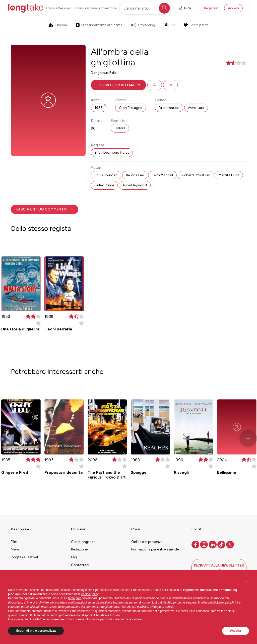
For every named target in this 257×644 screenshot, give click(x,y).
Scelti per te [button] (196, 25)
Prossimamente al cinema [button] (99, 25)
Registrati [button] (212, 8)
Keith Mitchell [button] (162, 175)
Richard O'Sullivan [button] (196, 175)
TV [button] (169, 25)
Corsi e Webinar (59, 8)
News (15, 549)
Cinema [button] (58, 25)
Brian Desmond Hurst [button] (112, 153)
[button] (118, 85)
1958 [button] (99, 108)
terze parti (75, 598)
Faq (74, 557)
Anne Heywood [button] (135, 185)
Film (14, 542)
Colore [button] (120, 128)
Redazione (79, 549)
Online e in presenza (147, 542)
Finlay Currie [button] (104, 185)
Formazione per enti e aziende (155, 549)
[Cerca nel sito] (145, 8)
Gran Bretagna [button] (131, 108)
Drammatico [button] (169, 108)
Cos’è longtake (83, 542)
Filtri (185, 8)
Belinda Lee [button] (135, 175)
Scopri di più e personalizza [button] (36, 631)
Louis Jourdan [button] (106, 175)
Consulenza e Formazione (96, 8)
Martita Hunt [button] (229, 175)
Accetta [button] (236, 631)
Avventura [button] (196, 108)
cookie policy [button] (90, 594)
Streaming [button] (143, 25)
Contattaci (80, 565)
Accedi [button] (233, 8)
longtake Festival (24, 557)
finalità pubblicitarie (211, 603)
